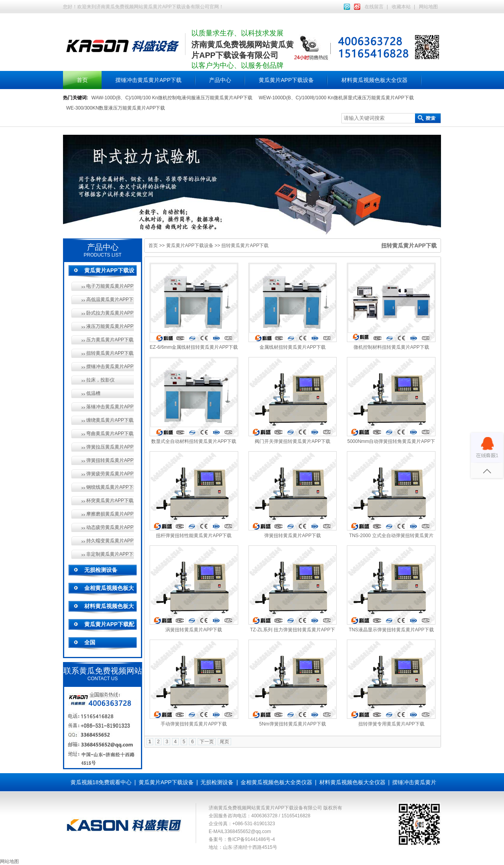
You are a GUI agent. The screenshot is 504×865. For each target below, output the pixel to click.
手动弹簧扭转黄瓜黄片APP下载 (194, 724)
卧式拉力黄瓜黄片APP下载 (110, 313)
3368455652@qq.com (248, 832)
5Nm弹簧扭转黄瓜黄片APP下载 (292, 724)
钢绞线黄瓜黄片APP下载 (110, 487)
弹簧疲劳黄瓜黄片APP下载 (110, 474)
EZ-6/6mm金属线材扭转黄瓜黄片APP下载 (194, 347)
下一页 (207, 742)
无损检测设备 (101, 570)
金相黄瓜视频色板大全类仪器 (276, 782)
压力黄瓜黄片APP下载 (110, 340)
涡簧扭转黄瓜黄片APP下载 (194, 630)
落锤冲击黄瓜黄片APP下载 (110, 407)
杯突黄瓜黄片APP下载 (110, 500)
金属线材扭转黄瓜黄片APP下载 (293, 347)
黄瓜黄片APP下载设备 (286, 80)
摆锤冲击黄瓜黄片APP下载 (148, 80)
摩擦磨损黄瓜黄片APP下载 (110, 514)
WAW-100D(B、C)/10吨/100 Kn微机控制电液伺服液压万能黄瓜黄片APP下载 (172, 98)
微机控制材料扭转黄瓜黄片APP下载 (391, 347)
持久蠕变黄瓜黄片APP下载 (110, 541)
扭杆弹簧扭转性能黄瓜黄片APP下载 (194, 536)
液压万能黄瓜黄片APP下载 (110, 326)
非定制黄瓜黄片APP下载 (110, 554)
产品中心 (220, 80)
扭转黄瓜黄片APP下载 (110, 353)
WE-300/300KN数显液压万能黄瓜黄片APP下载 (116, 108)
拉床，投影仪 (100, 380)
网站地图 (428, 7)
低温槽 (93, 393)
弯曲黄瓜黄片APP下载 (110, 433)
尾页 (224, 742)
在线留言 (374, 7)
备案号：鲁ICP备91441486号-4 (242, 839)
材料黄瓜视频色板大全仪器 (374, 80)
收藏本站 (401, 7)
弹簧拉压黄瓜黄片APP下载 (110, 447)
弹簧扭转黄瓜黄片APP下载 (110, 460)
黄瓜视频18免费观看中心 (101, 782)
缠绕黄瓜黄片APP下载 (110, 420)
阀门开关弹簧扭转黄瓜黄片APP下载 (293, 441)
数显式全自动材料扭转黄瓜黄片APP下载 (194, 441)
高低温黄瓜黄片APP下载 (110, 299)
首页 (82, 80)
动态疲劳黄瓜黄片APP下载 (110, 527)
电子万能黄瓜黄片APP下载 (110, 286)
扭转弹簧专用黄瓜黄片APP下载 (391, 724)
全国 (90, 642)
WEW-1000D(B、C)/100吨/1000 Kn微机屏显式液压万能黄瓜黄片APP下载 (336, 98)
